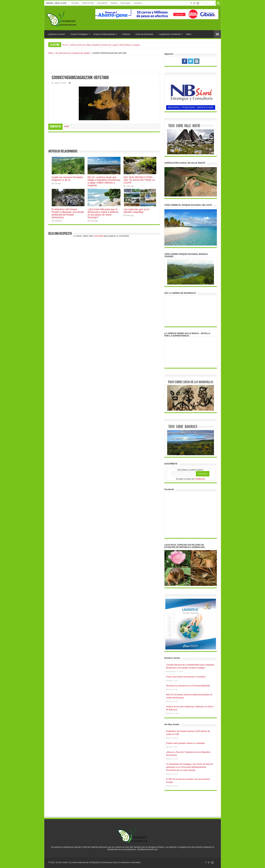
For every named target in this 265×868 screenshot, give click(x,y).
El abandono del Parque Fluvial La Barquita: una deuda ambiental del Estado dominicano (68, 213)
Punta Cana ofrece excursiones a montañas (186, 677)
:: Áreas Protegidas (79, 34)
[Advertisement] (104, 64)
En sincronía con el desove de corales (73, 53)
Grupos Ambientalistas (104, 34)
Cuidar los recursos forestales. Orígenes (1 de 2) (68, 179)
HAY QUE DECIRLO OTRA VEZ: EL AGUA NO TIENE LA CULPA (139, 180)
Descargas (125, 3)
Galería (114, 3)
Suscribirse (102, 3)
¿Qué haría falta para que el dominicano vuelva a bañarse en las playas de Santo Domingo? (103, 213)
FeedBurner (200, 479)
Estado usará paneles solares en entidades (186, 743)
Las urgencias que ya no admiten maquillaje (136, 211)
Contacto (138, 3)
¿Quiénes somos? (57, 34)
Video (189, 34)
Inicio (51, 53)
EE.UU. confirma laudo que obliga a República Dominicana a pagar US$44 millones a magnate (101, 45)
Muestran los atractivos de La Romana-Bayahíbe (188, 686)
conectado (99, 236)
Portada (75, 3)
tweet (67, 126)
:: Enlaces (125, 34)
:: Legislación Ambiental (169, 34)
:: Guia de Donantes (144, 34)
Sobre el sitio (88, 3)
